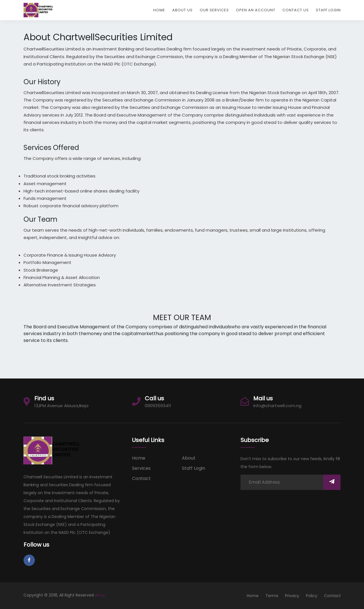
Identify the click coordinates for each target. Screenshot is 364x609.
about (189, 458)
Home (159, 10)
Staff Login (328, 10)
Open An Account (256, 10)
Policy (312, 596)
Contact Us (296, 10)
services (141, 468)
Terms (272, 596)
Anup (100, 595)
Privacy (292, 596)
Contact (141, 478)
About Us (182, 10)
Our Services (214, 10)
